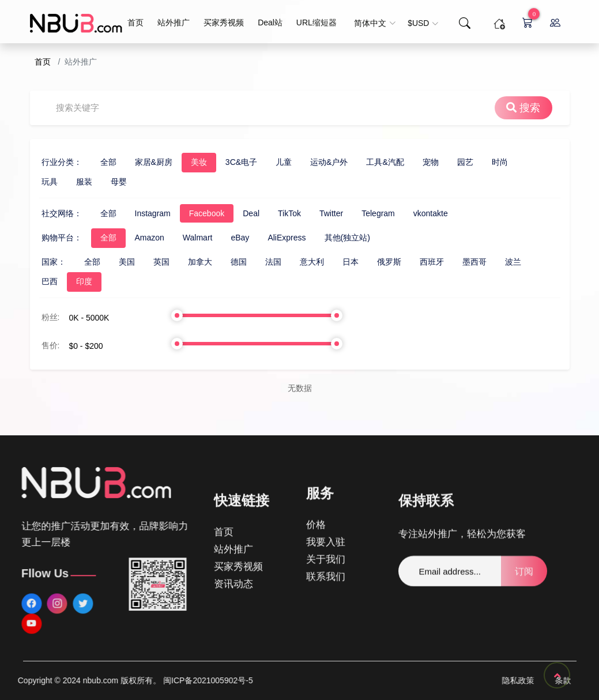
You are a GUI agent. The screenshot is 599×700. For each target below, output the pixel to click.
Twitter (280, 213)
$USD (423, 23)
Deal (201, 213)
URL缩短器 (317, 22)
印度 (33, 281)
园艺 (415, 162)
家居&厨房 (103, 162)
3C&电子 (191, 162)
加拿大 (149, 262)
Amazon (99, 238)
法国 (223, 262)
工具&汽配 (335, 162)
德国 (188, 262)
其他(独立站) (297, 238)
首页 (135, 22)
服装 (33, 182)
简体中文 (375, 23)
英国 (111, 262)
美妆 (148, 162)
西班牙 (381, 262)
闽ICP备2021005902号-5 (65, 680)
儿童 (233, 162)
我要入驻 (326, 484)
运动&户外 (278, 162)
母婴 (68, 182)
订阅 (524, 598)
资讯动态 (233, 613)
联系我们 (326, 519)
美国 (76, 262)
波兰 (462, 262)
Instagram (102, 213)
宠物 (380, 162)
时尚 (449, 162)
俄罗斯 (338, 262)
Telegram (328, 213)
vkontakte (380, 213)
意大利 (261, 262)
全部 (58, 162)
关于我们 (326, 501)
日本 (300, 262)
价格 (316, 467)
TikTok (239, 213)
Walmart (147, 238)
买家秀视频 (224, 22)
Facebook (156, 213)
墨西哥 (424, 262)
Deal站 (270, 22)
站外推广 (174, 22)
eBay (190, 238)
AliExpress (236, 238)
